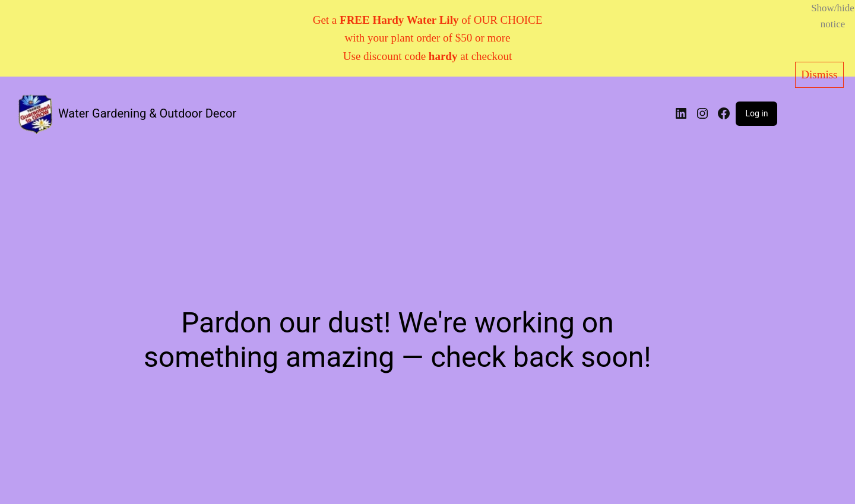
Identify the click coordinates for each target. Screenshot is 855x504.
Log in (756, 113)
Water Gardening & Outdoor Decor (147, 113)
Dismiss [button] (819, 75)
